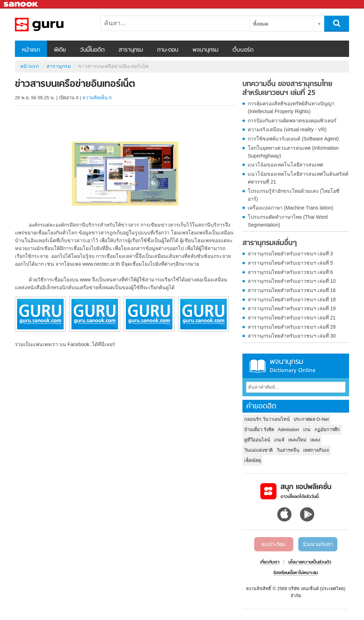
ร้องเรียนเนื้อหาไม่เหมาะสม (296, 573)
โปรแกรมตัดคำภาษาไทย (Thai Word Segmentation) (288, 221)
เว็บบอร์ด (243, 50)
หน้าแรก (31, 50)
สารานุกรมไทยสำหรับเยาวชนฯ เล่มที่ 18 (292, 300)
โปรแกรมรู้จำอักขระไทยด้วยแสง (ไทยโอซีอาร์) (294, 195)
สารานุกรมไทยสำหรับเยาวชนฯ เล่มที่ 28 (292, 327)
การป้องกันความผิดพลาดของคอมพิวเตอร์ (292, 121)
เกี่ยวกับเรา (270, 562)
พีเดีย (60, 50)
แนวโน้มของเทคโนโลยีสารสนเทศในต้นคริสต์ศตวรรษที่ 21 (298, 178)
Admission (289, 430)
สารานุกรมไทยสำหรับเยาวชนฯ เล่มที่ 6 (290, 272)
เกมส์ (279, 440)
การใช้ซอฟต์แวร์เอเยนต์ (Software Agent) (293, 139)
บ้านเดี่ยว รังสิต (259, 430)
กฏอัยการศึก (327, 430)
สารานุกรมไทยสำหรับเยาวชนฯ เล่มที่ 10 (292, 281)
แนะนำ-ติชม (274, 545)
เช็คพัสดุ (253, 460)
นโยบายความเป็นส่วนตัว (310, 562)
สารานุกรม (131, 50)
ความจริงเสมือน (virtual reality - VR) (287, 129)
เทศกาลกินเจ (316, 450)
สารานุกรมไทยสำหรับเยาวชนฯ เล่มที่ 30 (292, 336)
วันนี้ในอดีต (92, 50)
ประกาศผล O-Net (311, 419)
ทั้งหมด (261, 24)
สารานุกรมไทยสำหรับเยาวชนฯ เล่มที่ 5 (290, 263)
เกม (307, 430)
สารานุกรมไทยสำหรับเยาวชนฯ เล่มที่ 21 (292, 318)
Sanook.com (21, 4)
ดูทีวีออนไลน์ (257, 440)
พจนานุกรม (205, 50)
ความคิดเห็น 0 (97, 98)
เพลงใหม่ (297, 440)
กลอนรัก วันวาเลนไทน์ (267, 419)
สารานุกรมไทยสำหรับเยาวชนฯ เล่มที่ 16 (292, 290)
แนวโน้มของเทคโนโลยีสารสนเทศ (285, 165)
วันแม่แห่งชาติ (258, 450)
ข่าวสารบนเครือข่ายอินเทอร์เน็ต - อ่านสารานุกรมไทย (52, 25)
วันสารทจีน (288, 450)
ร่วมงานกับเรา (318, 545)
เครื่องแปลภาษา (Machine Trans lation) (290, 208)
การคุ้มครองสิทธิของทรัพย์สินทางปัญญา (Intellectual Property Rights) (291, 107)
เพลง (315, 440)
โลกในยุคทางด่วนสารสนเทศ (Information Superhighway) (293, 152)
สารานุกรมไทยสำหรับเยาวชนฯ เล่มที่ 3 (290, 254)
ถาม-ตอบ (168, 50)
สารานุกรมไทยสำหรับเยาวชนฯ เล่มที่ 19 (292, 308)
